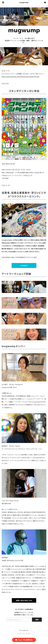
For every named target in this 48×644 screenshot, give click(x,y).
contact (24, 265)
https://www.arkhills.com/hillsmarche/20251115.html (20, 77)
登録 (37, 620)
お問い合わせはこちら (24, 601)
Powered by (24, 634)
